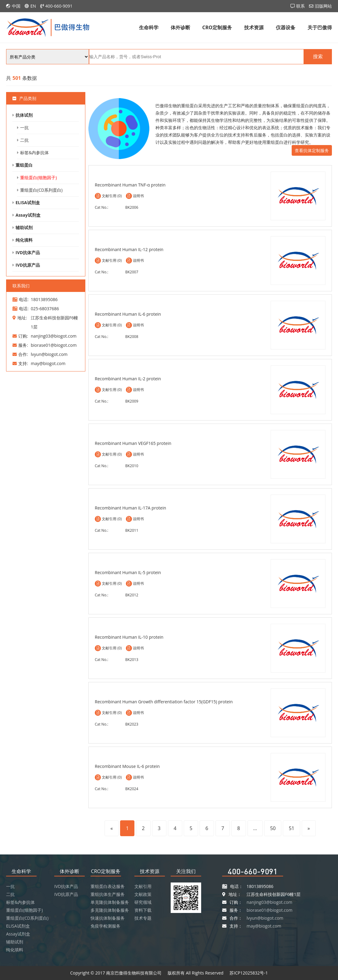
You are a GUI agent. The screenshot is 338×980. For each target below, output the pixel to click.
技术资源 (254, 27)
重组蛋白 (24, 165)
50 (273, 828)
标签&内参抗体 (34, 153)
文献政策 (143, 894)
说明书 (138, 196)
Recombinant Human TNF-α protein (130, 185)
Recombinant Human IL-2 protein (128, 379)
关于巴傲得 (320, 27)
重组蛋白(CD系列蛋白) (41, 190)
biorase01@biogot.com (269, 910)
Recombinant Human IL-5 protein (128, 572)
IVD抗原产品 (28, 265)
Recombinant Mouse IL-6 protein (127, 766)
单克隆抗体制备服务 (110, 902)
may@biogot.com (264, 926)
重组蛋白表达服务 (108, 886)
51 (291, 828)
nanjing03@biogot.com (269, 902)
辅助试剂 (24, 227)
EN (33, 6)
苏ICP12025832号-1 (249, 973)
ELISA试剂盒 (28, 202)
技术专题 (143, 918)
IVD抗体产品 (28, 252)
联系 (301, 6)
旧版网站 (323, 6)
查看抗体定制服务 (312, 150)
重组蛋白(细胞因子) (38, 178)
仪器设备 (286, 27)
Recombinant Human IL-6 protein (128, 314)
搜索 (318, 57)
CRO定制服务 (217, 27)
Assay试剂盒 (28, 215)
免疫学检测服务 (105, 926)
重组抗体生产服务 (108, 894)
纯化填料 (24, 240)
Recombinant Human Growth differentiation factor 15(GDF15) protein (164, 702)
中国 (16, 6)
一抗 (24, 128)
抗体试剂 (24, 115)
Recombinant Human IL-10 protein (129, 637)
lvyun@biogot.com (265, 918)
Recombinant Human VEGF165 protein (133, 443)
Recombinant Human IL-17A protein (130, 508)
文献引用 (143, 886)
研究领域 (143, 902)
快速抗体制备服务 (108, 918)
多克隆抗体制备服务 (110, 910)
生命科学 (149, 27)
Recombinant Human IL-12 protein (129, 249)
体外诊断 (180, 27)
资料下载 (143, 910)
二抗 (24, 140)
